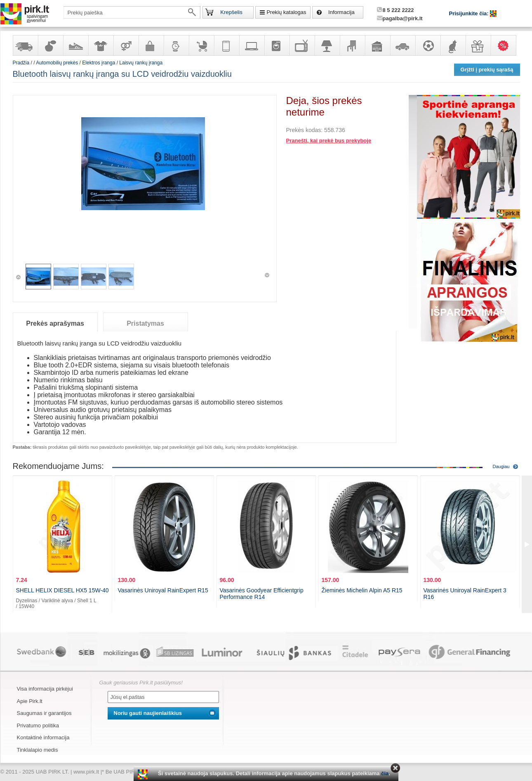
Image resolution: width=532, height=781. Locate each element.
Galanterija (151, 45)
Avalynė (75, 45)
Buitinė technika (277, 45)
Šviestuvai (327, 45)
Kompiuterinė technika (252, 45)
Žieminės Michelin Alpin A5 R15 (362, 590)
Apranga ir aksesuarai (101, 45)
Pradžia (21, 63)
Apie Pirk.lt (30, 701)
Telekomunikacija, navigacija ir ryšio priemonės (226, 45)
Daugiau (501, 466)
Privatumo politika (38, 725)
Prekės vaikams (201, 45)
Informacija (341, 12)
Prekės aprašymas (55, 323)
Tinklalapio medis (38, 750)
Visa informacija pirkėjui (45, 689)
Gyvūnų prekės (453, 45)
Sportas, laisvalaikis (428, 45)
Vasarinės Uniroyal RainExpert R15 (163, 590)
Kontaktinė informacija (43, 737)
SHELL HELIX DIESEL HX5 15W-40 (62, 590)
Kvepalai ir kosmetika (50, 45)
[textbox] (132, 12)
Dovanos (478, 45)
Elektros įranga (99, 63)
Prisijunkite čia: (470, 13)
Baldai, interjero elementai (352, 45)
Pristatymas (145, 323)
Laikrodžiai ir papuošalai (176, 45)
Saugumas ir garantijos (44, 713)
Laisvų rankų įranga (141, 63)
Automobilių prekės (403, 45)
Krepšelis (231, 12)
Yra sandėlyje (25, 45)
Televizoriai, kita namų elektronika (302, 45)
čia (385, 773)
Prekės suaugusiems (126, 45)
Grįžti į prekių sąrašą (487, 70)
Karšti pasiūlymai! (506, 45)
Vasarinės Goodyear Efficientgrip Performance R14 (262, 594)
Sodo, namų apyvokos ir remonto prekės (377, 45)
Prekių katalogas (286, 12)
